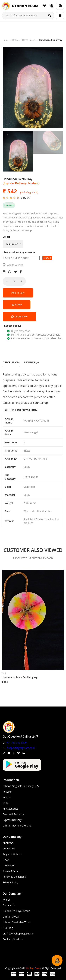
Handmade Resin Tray (51, 40)
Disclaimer (9, 865)
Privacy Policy (10, 882)
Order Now (19, 316)
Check (47, 258)
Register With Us (12, 854)
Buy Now (17, 305)
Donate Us (9, 905)
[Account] (60, 6)
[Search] (50, 16)
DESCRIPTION (11, 362)
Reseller (7, 792)
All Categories (10, 809)
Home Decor (28, 40)
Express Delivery (12, 820)
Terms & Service (12, 871)
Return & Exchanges (14, 877)
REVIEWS (32, 362)
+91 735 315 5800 (16, 743)
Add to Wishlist (15, 265)
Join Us (7, 900)
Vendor (7, 797)
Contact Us (9, 848)
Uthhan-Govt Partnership (17, 826)
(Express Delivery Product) (21, 183)
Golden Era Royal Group (16, 911)
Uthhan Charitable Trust (16, 922)
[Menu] (60, 16)
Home (6, 40)
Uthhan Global (11, 917)
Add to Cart (18, 293)
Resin (15, 40)
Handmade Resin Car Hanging (19, 677)
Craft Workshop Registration (19, 934)
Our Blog (8, 928)
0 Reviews (26, 198)
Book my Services (13, 939)
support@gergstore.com (21, 748)
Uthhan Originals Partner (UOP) (21, 786)
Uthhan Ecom (33, 968)
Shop (6, 803)
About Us (8, 843)
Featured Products (13, 814)
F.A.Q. (6, 860)
